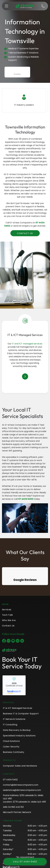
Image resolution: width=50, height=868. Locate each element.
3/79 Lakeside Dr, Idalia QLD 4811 (29, 802)
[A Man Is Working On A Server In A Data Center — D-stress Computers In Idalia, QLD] (25, 518)
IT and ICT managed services (27, 344)
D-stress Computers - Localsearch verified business (14, 685)
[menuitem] (25, 605)
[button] (6, 6)
